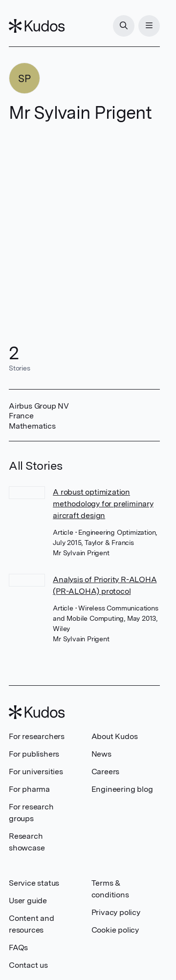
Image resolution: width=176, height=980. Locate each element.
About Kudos (115, 736)
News (101, 754)
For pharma (29, 789)
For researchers (37, 736)
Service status (34, 883)
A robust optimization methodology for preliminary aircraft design (103, 504)
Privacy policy (116, 912)
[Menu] (149, 26)
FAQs (18, 947)
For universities (36, 772)
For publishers (34, 754)
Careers (106, 772)
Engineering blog (122, 789)
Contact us (28, 965)
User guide (28, 901)
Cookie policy (115, 930)
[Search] (124, 26)
